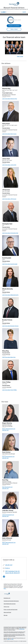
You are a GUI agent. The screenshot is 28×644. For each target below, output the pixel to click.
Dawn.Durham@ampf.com (8, 457)
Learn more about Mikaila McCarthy (10, 295)
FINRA (8, 639)
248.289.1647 (5, 430)
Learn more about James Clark (9, 165)
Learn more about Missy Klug (9, 357)
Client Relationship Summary (10, 604)
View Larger (20, 56)
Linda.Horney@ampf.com (8, 515)
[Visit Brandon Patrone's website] (11, 308)
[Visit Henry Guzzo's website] (11, 111)
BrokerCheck (22, 629)
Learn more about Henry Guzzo (9, 134)
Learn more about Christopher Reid (10, 233)
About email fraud (7, 612)
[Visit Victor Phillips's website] (11, 370)
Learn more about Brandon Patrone (10, 326)
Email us (7, 568)
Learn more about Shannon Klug (10, 99)
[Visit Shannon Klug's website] (11, 76)
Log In (24, 12)
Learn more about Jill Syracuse (9, 199)
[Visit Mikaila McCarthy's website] (11, 277)
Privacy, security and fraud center (11, 610)
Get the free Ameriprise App (15, 623)
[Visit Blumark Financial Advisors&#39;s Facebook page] (4, 577)
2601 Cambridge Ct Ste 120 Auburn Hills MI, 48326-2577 (13, 572)
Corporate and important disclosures (11, 601)
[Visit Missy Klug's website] (11, 339)
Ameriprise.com (7, 598)
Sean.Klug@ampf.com (7, 487)
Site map (5, 615)
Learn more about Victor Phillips (9, 390)
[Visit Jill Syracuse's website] (11, 177)
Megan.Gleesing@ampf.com (9, 429)
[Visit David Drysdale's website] (11, 246)
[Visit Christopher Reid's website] (11, 211)
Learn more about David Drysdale (10, 264)
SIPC (13, 639)
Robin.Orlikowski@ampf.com (9, 543)
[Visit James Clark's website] (11, 146)
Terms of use (6, 607)
